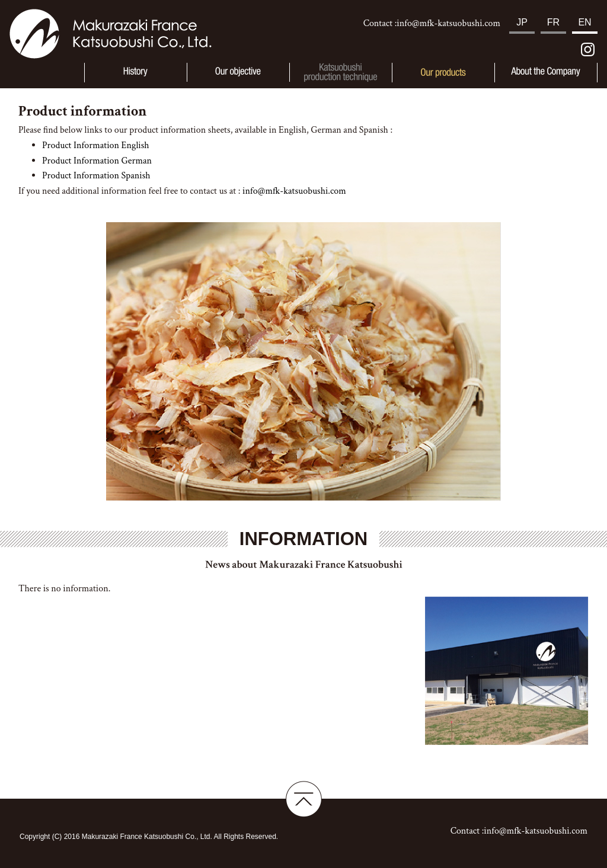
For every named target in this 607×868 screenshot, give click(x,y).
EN (584, 22)
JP (522, 22)
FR (553, 22)
